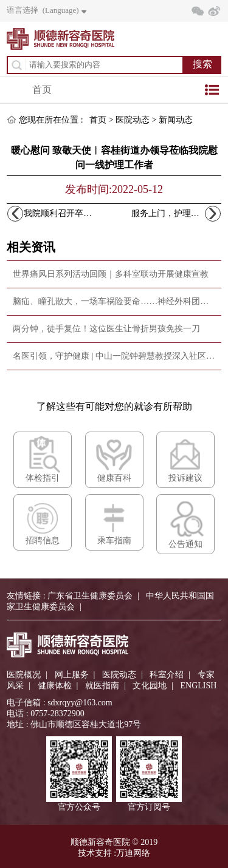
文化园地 (150, 686)
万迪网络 (133, 853)
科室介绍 (167, 675)
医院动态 (133, 120)
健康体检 (55, 686)
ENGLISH (199, 686)
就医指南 (102, 686)
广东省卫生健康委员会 (90, 596)
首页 (42, 90)
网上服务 (72, 675)
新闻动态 (176, 120)
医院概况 (24, 675)
